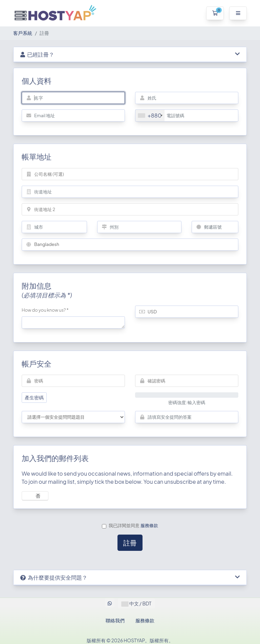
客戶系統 (23, 33)
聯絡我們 (115, 620)
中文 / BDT (136, 603)
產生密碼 (34, 397)
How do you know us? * (45, 310)
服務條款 (149, 525)
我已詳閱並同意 (130, 526)
